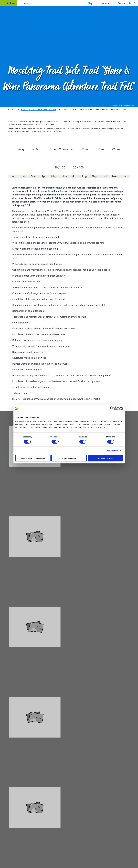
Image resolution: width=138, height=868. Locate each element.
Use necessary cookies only (33, 458)
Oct (105, 176)
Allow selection (69, 458)
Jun (65, 176)
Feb (23, 176)
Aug (84, 176)
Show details (112, 451)
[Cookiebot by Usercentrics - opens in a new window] (112, 408)
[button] (9, 3)
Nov (115, 176)
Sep (95, 176)
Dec (125, 176)
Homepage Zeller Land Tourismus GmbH (38, 110)
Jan (13, 176)
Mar (33, 176)
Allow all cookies (105, 458)
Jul (74, 176)
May (54, 176)
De (130, 3)
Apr (44, 176)
